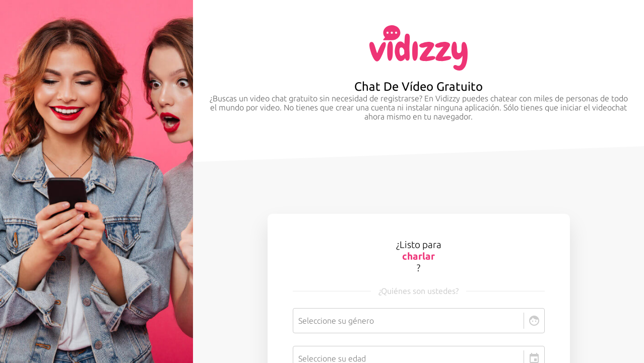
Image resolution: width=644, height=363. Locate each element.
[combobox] (299, 321)
